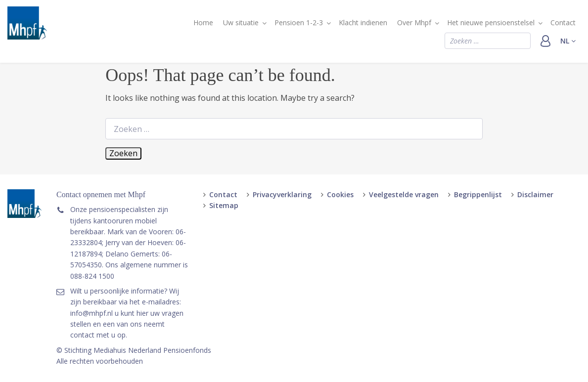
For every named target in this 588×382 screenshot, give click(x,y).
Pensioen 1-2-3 (299, 22)
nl (568, 41)
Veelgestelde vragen (404, 194)
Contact (563, 22)
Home (203, 22)
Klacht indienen (363, 22)
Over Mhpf (414, 22)
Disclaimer (535, 194)
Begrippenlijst (478, 194)
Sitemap (224, 205)
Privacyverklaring (282, 194)
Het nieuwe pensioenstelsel (491, 22)
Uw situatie (241, 22)
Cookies (340, 194)
